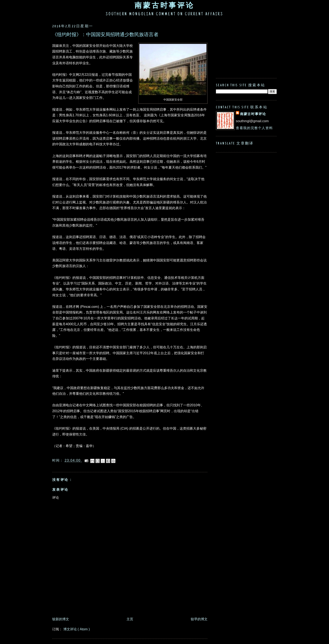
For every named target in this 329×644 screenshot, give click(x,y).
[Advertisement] (129, 603)
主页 (130, 619)
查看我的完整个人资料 (254, 128)
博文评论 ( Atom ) (77, 629)
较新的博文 (61, 619)
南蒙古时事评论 (164, 5)
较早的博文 (199, 619)
